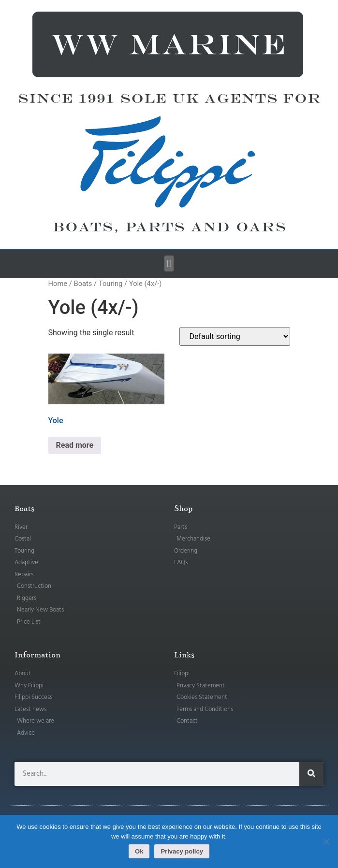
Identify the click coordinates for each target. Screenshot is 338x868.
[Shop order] (235, 336)
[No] (326, 841)
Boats (83, 284)
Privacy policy (182, 851)
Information (37, 655)
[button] (169, 263)
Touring (111, 284)
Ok (139, 851)
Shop (183, 509)
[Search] (311, 774)
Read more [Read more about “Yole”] (75, 445)
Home (58, 284)
